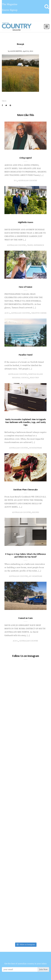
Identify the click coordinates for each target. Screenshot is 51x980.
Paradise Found (26, 355)
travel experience (36, 245)
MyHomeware (36, 448)
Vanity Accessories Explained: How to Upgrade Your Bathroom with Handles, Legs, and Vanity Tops (26, 422)
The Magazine (10, 4)
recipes (35, 512)
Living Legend (25, 158)
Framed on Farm (25, 618)
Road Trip (34, 378)
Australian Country (28, 181)
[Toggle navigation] (47, 27)
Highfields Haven (25, 222)
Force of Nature (26, 287)
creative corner (39, 313)
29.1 (15, 181)
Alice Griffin (16, 51)
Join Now (43, 969)
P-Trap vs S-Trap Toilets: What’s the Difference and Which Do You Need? (26, 555)
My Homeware (36, 576)
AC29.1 (7, 313)
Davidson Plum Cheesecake (26, 490)
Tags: (4, 101)
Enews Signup (10, 10)
